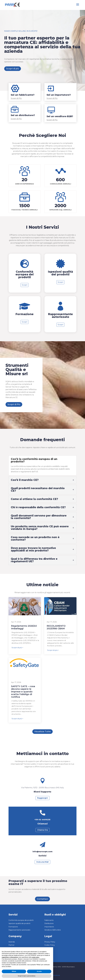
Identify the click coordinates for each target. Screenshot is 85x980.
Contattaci (42, 899)
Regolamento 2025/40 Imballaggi (24, 627)
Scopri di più (13, 69)
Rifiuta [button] (14, 971)
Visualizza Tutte (42, 732)
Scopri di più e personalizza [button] (27, 976)
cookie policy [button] (35, 957)
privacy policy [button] (32, 954)
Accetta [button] (39, 971)
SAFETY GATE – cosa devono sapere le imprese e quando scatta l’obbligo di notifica (23, 692)
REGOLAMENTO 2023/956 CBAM (56, 627)
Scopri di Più (14, 404)
